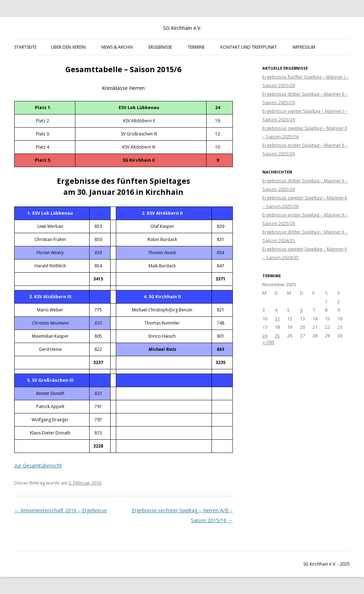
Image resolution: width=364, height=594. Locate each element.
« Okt (268, 342)
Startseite (25, 47)
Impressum (304, 47)
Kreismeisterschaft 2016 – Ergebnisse (61, 510)
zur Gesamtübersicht (38, 465)
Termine (196, 47)
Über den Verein (68, 47)
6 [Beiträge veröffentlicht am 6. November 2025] (301, 310)
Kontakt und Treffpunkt (249, 47)
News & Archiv (117, 47)
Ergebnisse (160, 47)
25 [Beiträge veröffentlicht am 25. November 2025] (277, 336)
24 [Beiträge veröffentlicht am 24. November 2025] (265, 336)
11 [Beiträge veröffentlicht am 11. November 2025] (277, 319)
